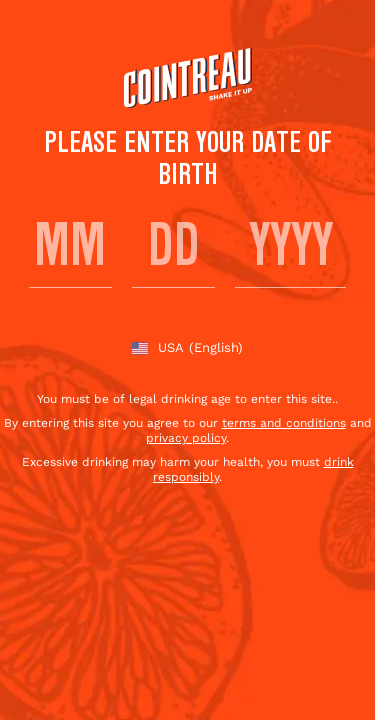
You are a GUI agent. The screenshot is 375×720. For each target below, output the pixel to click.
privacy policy (186, 438)
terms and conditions (284, 423)
